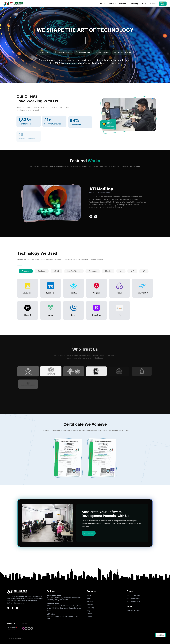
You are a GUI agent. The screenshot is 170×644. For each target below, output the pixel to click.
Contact (152, 4)
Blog (144, 4)
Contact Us (89, 533)
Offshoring (134, 4)
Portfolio (112, 4)
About (103, 4)
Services (123, 4)
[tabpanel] (85, 299)
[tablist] (85, 271)
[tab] (26, 271)
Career (89, 617)
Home (89, 595)
